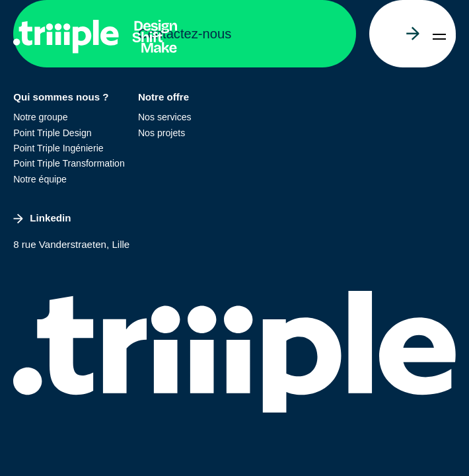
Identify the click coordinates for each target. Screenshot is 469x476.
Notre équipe (40, 179)
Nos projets (162, 133)
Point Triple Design (52, 133)
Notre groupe (40, 117)
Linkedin (42, 218)
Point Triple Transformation (69, 163)
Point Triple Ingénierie (58, 148)
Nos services (165, 117)
